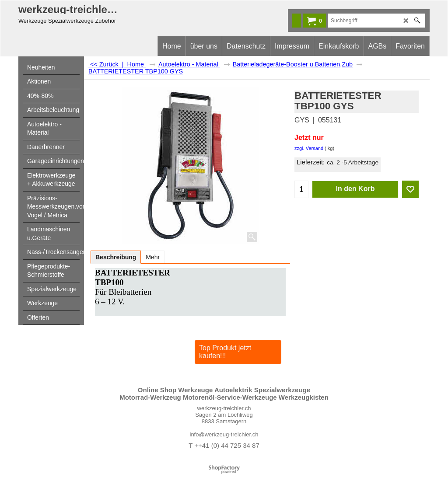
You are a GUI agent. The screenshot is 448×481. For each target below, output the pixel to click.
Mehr (153, 257)
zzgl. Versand (309, 148)
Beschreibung (116, 257)
